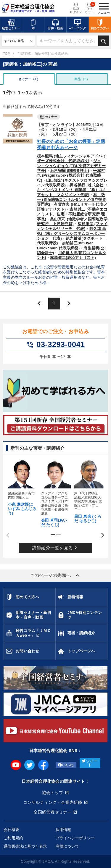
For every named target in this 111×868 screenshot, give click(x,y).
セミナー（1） (29, 79)
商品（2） (82, 79)
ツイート (90, 763)
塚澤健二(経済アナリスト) (73, 258)
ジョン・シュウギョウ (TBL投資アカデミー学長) (71, 166)
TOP (6, 54)
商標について (67, 846)
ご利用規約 (13, 838)
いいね (66, 765)
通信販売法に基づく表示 (25, 846)
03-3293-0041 (56, 345)
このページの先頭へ (56, 575)
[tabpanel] (22, 487)
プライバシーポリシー (75, 838)
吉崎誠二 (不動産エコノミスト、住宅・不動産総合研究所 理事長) (72, 214)
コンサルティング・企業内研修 (53, 802)
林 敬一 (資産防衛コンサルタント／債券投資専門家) (71, 200)
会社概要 (11, 830)
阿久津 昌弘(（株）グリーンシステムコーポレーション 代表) (72, 234)
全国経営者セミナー (53, 812)
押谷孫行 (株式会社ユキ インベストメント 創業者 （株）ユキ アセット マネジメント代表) (74, 190)
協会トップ (53, 793)
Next (101, 535)
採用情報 (63, 830)
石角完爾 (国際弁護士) (70, 171)
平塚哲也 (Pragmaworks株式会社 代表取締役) (71, 176)
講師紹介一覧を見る (56, 548)
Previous (6, 535)
